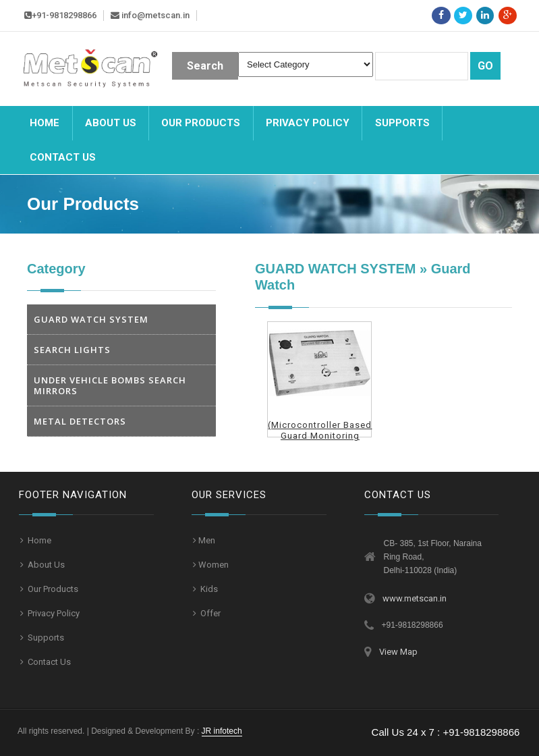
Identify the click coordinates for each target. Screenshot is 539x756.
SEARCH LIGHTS (72, 350)
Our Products (201, 123)
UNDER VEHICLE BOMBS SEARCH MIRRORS (110, 385)
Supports (402, 123)
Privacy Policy (308, 123)
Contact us (63, 157)
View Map (398, 652)
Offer (209, 613)
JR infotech (222, 731)
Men (207, 540)
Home (45, 123)
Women (214, 565)
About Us (111, 123)
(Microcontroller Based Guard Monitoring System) (320, 436)
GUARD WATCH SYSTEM (91, 319)
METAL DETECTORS (80, 421)
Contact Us (48, 662)
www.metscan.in (415, 598)
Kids (208, 589)
